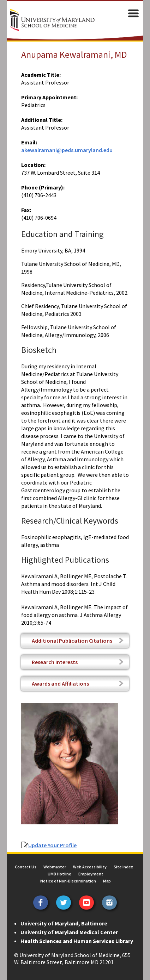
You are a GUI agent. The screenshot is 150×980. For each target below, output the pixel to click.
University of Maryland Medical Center (69, 932)
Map (107, 881)
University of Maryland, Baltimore (64, 923)
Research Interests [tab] (55, 662)
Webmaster (55, 867)
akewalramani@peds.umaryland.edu (67, 150)
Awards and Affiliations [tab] (60, 683)
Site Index (123, 867)
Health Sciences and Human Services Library (77, 941)
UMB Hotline (59, 874)
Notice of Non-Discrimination (68, 881)
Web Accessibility (90, 867)
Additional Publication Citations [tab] (72, 641)
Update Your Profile (52, 845)
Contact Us (26, 867)
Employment (91, 874)
